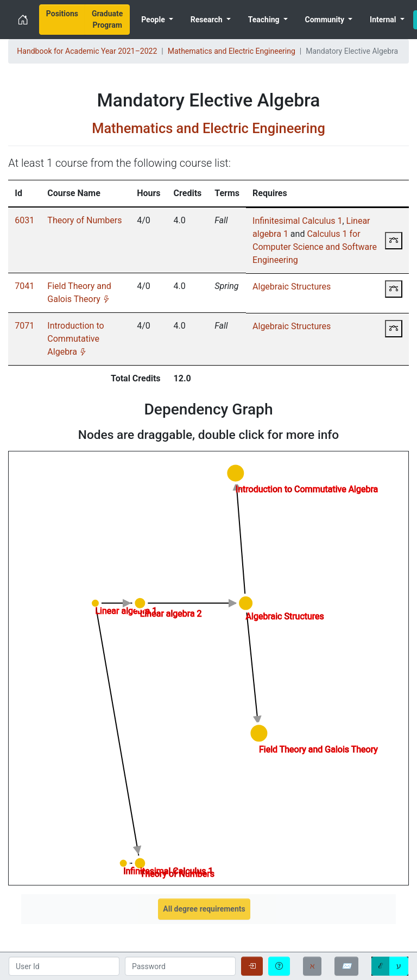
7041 (24, 286)
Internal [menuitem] (384, 20)
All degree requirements (204, 909)
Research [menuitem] (207, 20)
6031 (24, 220)
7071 (24, 326)
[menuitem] (62, 20)
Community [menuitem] (326, 20)
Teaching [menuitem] (265, 20)
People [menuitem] (154, 20)
